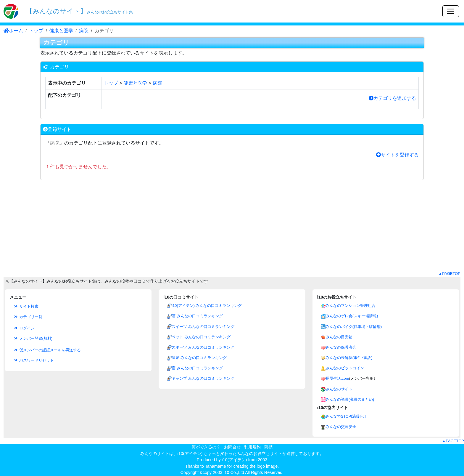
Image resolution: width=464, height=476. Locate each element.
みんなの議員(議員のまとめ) (350, 399)
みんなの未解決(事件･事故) (349, 358)
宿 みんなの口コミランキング (197, 368)
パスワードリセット (34, 360)
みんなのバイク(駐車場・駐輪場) (354, 327)
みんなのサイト (339, 389)
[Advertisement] (232, 229)
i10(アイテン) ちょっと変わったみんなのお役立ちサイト (230, 453)
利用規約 (252, 447)
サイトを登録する (397, 155)
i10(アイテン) (235, 460)
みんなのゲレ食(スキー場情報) (352, 316)
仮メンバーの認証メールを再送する (47, 350)
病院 (84, 31)
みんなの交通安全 (341, 427)
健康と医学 (61, 31)
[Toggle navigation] (451, 11)
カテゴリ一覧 (28, 317)
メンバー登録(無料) (33, 338)
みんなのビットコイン (345, 368)
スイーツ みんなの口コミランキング (203, 327)
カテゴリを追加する (392, 98)
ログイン (24, 328)
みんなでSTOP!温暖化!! (346, 416)
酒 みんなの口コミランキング (197, 316)
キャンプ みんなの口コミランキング (203, 378)
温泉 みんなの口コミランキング (199, 358)
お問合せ (232, 447)
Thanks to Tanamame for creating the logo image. (232, 466)
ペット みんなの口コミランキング (201, 337)
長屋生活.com (337, 378)
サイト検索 (26, 306)
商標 (268, 447)
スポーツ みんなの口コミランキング (203, 347)
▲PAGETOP (449, 274)
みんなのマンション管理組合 (351, 306)
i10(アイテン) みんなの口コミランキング (207, 306)
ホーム (13, 31)
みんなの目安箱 (339, 337)
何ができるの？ (206, 447)
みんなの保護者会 (341, 347)
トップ (36, 31)
